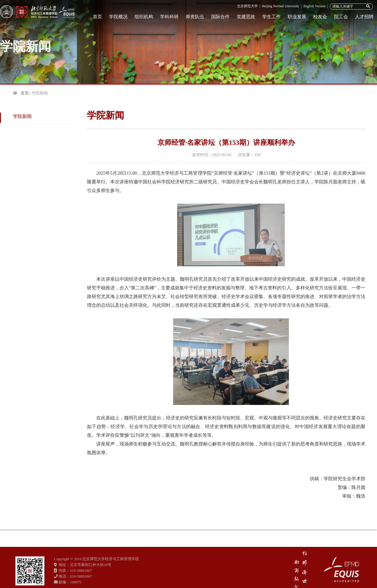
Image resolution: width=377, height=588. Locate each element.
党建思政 (246, 17)
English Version (314, 6)
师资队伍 (195, 17)
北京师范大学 (247, 6)
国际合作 (220, 17)
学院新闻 (22, 116)
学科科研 (169, 17)
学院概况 (118, 17)
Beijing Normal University (281, 6)
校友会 (320, 17)
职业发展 (297, 17)
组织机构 (144, 17)
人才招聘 (364, 17)
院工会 (341, 17)
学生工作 (271, 17)
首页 (97, 17)
